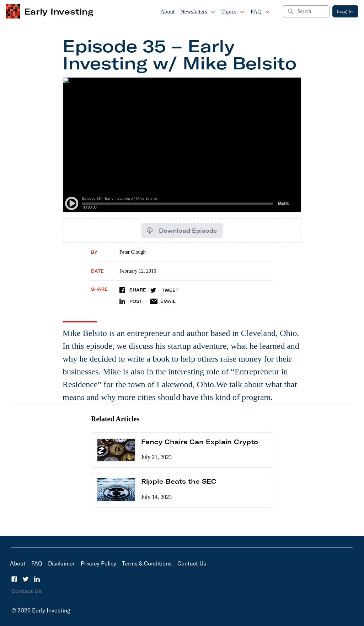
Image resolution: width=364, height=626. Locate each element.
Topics (233, 12)
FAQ (260, 12)
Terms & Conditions (147, 563)
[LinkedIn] (37, 579)
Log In (345, 11)
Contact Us (192, 563)
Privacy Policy (98, 563)
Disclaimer (61, 563)
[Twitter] (26, 579)
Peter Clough (133, 252)
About (167, 12)
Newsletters (198, 12)
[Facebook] (14, 579)
